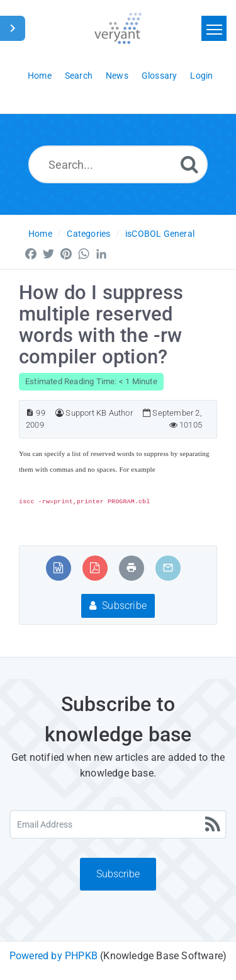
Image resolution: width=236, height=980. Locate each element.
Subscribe (118, 606)
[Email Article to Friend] (168, 568)
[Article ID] (30, 413)
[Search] (189, 164)
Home (40, 234)
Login (201, 76)
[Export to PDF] (95, 568)
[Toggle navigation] (214, 28)
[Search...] (118, 164)
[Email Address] (118, 824)
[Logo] (118, 28)
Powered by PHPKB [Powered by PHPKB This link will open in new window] (53, 956)
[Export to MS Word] (58, 568)
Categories (88, 234)
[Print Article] (132, 568)
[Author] (59, 413)
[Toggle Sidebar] (13, 28)
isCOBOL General (160, 234)
